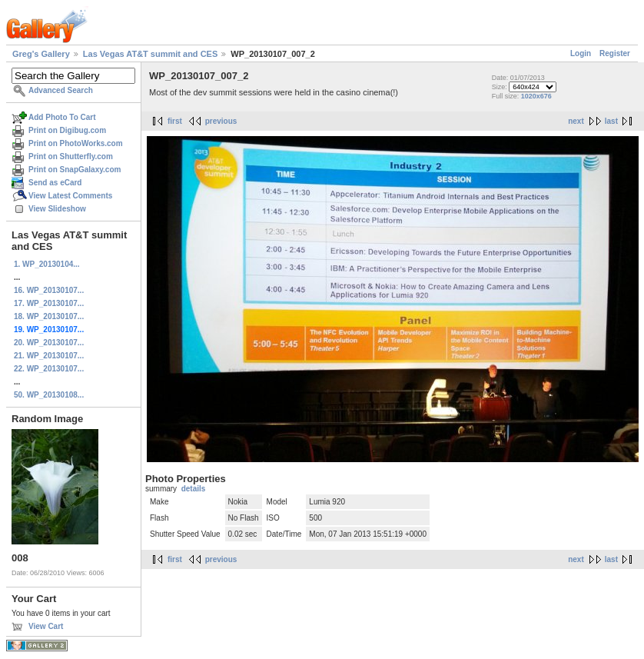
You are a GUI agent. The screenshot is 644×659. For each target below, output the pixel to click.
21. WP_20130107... (49, 356)
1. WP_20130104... (47, 264)
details (194, 489)
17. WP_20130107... (49, 303)
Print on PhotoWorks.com (76, 143)
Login (581, 53)
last (611, 121)
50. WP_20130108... (49, 395)
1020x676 (536, 96)
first (175, 121)
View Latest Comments (70, 196)
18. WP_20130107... (49, 316)
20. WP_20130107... (49, 343)
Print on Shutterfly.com (71, 156)
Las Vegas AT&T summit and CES (150, 54)
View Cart (46, 626)
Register (615, 53)
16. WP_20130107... (49, 290)
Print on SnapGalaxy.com (75, 170)
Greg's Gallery (41, 54)
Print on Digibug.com (67, 130)
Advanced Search (61, 90)
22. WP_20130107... (49, 369)
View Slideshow (57, 209)
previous (221, 121)
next (576, 121)
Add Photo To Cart (62, 117)
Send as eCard (55, 183)
